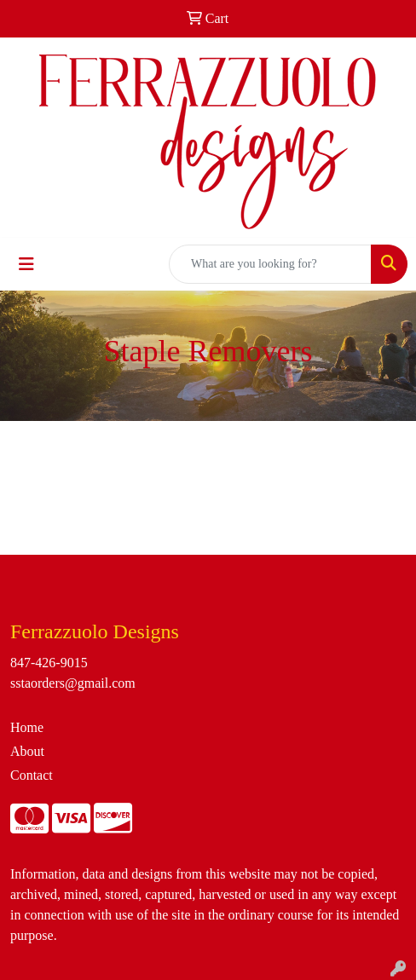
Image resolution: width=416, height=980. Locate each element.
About (27, 751)
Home (27, 727)
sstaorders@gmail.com (73, 683)
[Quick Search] (270, 264)
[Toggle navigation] (26, 264)
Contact (32, 775)
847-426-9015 (49, 663)
